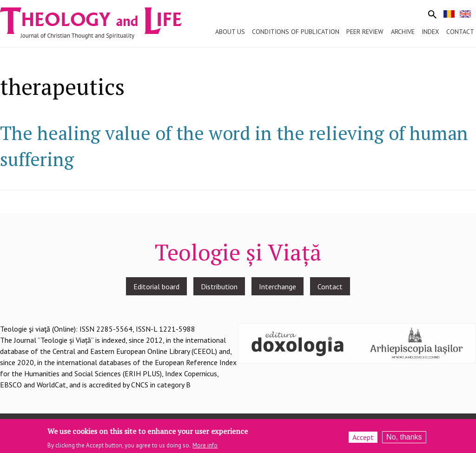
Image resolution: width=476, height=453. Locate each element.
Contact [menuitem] (460, 32)
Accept (363, 439)
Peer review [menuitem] (365, 32)
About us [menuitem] (230, 32)
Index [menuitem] (430, 32)
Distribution (219, 286)
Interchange (278, 286)
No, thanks (404, 439)
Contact (330, 286)
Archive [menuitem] (403, 32)
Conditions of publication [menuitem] (296, 32)
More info (205, 447)
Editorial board (156, 286)
